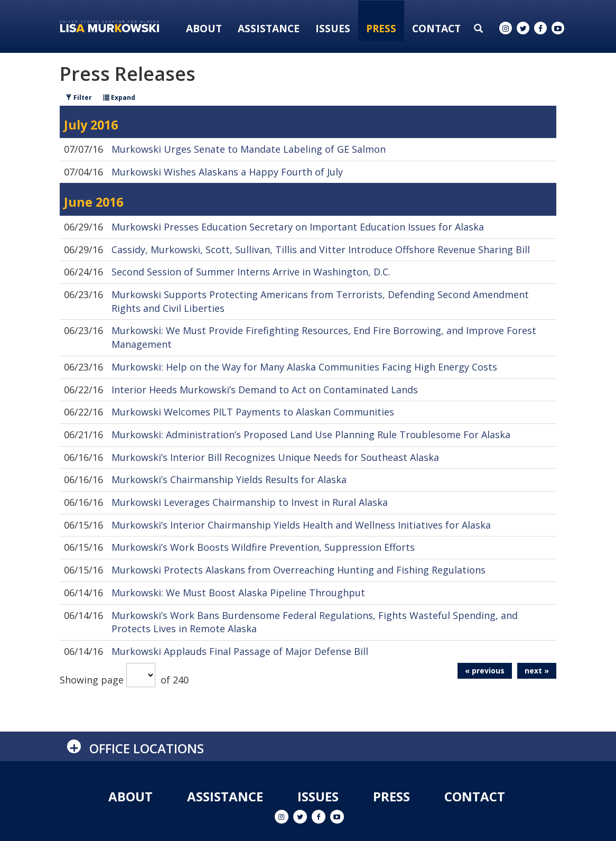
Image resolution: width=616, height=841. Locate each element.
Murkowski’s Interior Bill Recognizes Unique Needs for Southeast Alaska (275, 457)
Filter (79, 98)
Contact (436, 29)
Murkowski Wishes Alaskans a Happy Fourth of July (227, 172)
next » (537, 671)
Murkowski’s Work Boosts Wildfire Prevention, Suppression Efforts (263, 547)
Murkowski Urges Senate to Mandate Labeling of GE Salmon (249, 149)
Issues (333, 29)
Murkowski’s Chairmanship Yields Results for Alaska (229, 479)
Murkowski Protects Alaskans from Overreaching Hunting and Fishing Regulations (298, 570)
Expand (119, 98)
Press (381, 29)
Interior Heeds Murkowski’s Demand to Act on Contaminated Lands (265, 390)
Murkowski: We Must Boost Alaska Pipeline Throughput (238, 593)
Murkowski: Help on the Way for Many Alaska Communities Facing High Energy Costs (304, 367)
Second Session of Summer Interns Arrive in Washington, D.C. (251, 272)
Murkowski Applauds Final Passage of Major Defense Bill (240, 651)
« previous (485, 671)
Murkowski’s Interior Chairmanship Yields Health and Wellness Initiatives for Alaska (301, 525)
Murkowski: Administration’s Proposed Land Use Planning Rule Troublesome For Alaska (311, 435)
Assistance (269, 29)
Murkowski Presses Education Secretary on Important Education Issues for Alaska (298, 227)
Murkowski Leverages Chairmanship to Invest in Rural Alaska (250, 502)
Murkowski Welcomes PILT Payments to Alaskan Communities (253, 412)
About (204, 29)
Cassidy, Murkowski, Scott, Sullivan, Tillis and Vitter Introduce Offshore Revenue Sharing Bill (321, 249)
